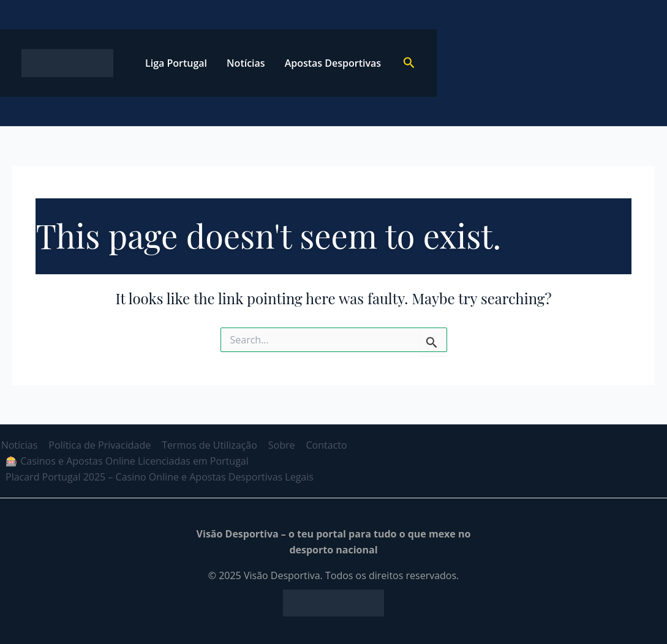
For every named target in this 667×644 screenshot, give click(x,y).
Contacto (321, 445)
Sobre (277, 445)
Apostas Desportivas (333, 63)
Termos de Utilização (206, 445)
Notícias (246, 63)
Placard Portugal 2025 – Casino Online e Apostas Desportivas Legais (159, 477)
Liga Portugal (176, 63)
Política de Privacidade (98, 445)
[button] (409, 63)
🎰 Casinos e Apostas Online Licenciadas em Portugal (126, 461)
